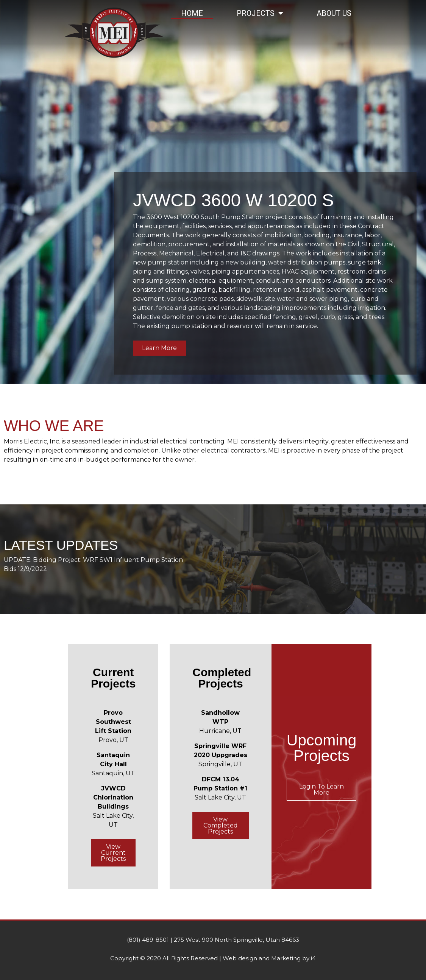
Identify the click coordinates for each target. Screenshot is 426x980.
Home (192, 13)
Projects (260, 13)
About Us (334, 13)
